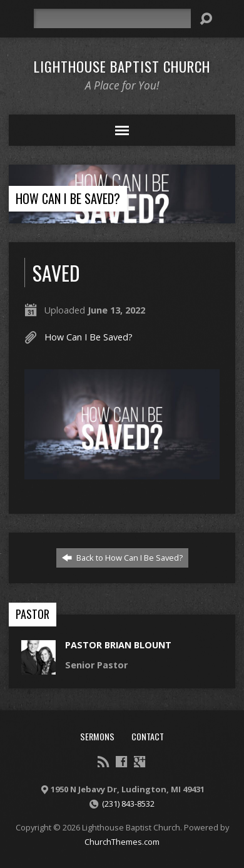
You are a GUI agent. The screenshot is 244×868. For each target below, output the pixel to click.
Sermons (97, 736)
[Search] (113, 18)
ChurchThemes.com (122, 842)
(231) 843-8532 (128, 804)
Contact (148, 736)
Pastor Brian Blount (118, 645)
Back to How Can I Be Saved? (122, 558)
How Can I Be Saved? (68, 198)
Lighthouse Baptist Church (122, 66)
